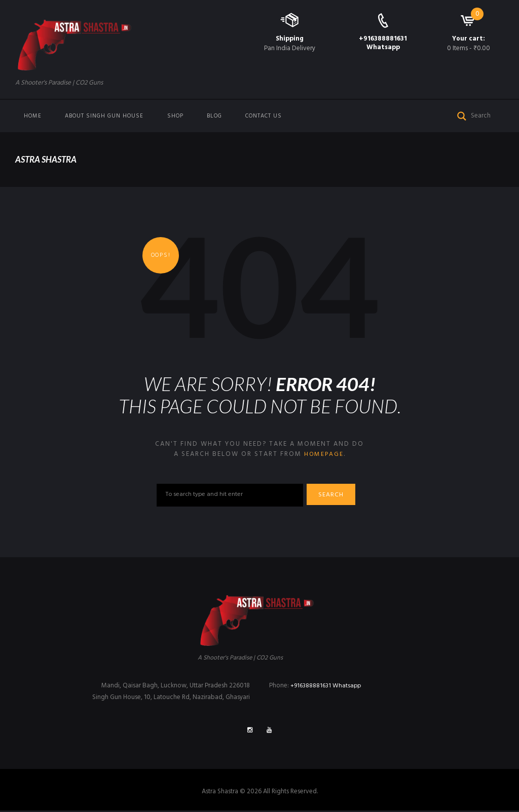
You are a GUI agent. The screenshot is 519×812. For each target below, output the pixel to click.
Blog (214, 116)
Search (334, 496)
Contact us (264, 116)
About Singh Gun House (104, 116)
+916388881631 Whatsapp (383, 43)
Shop (175, 116)
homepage (324, 454)
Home (33, 116)
